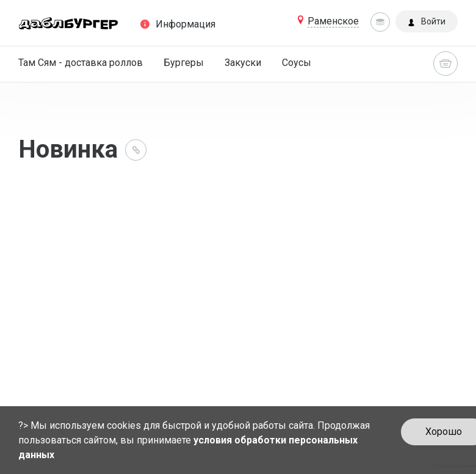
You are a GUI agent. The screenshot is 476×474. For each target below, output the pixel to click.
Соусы (297, 63)
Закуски (243, 63)
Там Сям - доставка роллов (81, 63)
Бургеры (184, 63)
